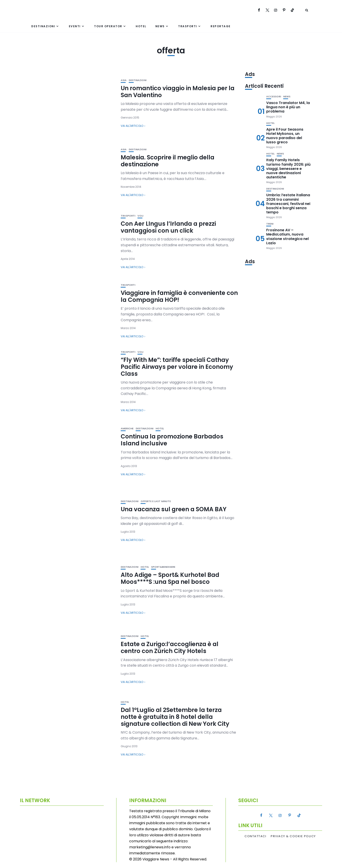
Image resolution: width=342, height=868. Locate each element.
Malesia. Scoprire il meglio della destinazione (168, 161)
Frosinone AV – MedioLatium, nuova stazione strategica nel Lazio (287, 237)
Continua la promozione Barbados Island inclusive (172, 440)
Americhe (127, 429)
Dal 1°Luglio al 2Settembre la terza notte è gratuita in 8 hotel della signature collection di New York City (175, 717)
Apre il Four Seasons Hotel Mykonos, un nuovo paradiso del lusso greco (285, 136)
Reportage (221, 26)
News (160, 26)
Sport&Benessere (163, 567)
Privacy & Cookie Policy (293, 836)
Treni (270, 224)
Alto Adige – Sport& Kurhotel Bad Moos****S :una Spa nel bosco (170, 578)
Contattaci (255, 836)
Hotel (141, 26)
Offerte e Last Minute (156, 501)
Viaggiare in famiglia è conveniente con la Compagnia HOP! (179, 296)
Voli (140, 216)
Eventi (75, 26)
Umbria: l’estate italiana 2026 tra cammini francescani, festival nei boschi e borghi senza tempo (288, 204)
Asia (124, 80)
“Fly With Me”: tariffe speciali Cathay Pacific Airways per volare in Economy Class (177, 367)
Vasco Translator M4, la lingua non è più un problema (288, 107)
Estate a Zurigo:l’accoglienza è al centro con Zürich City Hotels (170, 648)
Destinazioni (43, 26)
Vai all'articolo (132, 126)
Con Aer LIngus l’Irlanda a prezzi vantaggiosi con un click (168, 227)
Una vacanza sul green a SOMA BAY (174, 509)
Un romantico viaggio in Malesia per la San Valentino (178, 92)
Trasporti (188, 26)
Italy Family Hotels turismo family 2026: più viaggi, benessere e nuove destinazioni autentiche (288, 169)
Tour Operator (108, 26)
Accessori (274, 97)
